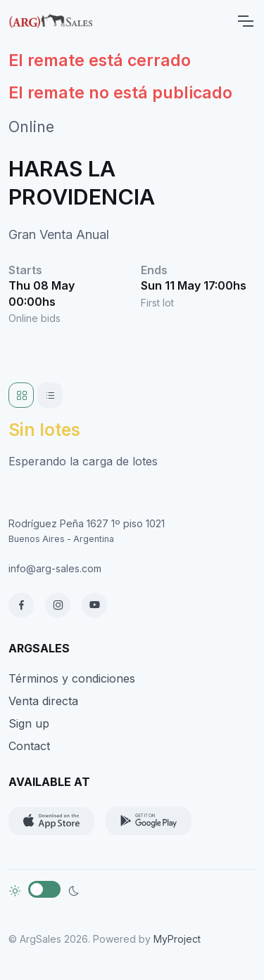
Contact (29, 746)
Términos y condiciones (72, 678)
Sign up (29, 723)
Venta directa (43, 701)
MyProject (177, 939)
